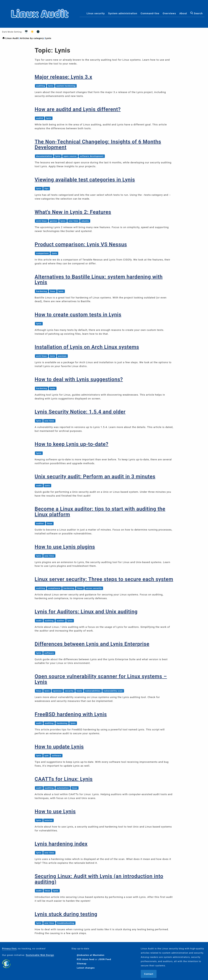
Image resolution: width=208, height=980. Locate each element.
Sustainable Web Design (40, 955)
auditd (40, 118)
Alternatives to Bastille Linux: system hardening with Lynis (99, 280)
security (69, 691)
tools (79, 691)
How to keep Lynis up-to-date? (71, 444)
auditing (41, 86)
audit (39, 486)
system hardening (66, 86)
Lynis (48, 38)
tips (47, 189)
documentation (44, 156)
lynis (51, 86)
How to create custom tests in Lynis (78, 315)
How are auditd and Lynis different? (78, 109)
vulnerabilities (93, 691)
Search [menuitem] (197, 14)
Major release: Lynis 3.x (63, 77)
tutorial (48, 820)
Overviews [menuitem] (169, 14)
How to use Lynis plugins (65, 547)
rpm (47, 756)
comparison (42, 253)
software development (92, 156)
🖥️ (25, 32)
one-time (73, 221)
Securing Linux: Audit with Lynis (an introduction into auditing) (99, 879)
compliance (54, 588)
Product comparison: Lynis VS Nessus (81, 244)
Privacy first (9, 949)
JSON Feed (105, 959)
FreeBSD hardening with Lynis (71, 714)
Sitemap (82, 964)
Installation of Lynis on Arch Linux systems (87, 347)
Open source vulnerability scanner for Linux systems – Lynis (101, 679)
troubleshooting (66, 923)
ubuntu (85, 221)
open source (70, 156)
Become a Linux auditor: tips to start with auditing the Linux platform (100, 512)
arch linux (41, 221)
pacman (62, 356)
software (49, 653)
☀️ (31, 32)
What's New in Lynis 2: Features (73, 212)
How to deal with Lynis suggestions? (79, 379)
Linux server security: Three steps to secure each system (104, 579)
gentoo (54, 221)
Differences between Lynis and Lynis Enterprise (92, 644)
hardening (42, 291)
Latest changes (86, 968)
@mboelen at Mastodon (91, 955)
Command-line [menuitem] (150, 14)
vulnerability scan (113, 691)
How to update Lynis (59, 747)
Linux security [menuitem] (96, 14)
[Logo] (40, 25)
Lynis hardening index (61, 844)
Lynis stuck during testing (66, 914)
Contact (149, 974)
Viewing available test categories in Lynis (85, 180)
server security (94, 588)
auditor (40, 524)
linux (53, 291)
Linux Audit (12, 38)
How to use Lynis (55, 811)
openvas (57, 691)
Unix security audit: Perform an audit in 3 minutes (95, 476)
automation (63, 788)
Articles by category (32, 38)
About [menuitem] (183, 14)
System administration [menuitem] (123, 14)
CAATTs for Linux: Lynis (64, 779)
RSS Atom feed (86, 959)
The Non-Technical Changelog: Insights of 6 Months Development (98, 144)
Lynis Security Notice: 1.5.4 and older (80, 412)
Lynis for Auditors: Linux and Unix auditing (86, 612)
